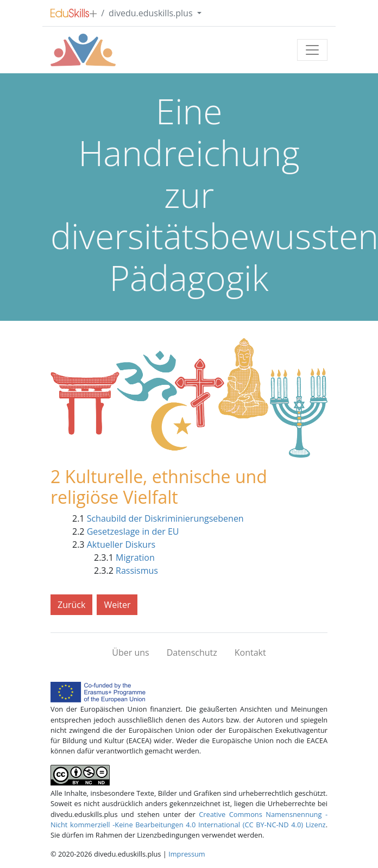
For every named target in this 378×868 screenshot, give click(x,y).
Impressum (187, 854)
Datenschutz (192, 652)
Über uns (130, 652)
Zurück (71, 605)
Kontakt (250, 652)
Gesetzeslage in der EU (133, 531)
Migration (135, 557)
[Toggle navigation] (312, 50)
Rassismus (137, 571)
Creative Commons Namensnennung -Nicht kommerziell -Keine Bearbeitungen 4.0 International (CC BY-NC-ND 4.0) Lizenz (189, 819)
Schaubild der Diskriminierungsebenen (165, 518)
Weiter (117, 605)
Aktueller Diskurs (121, 544)
